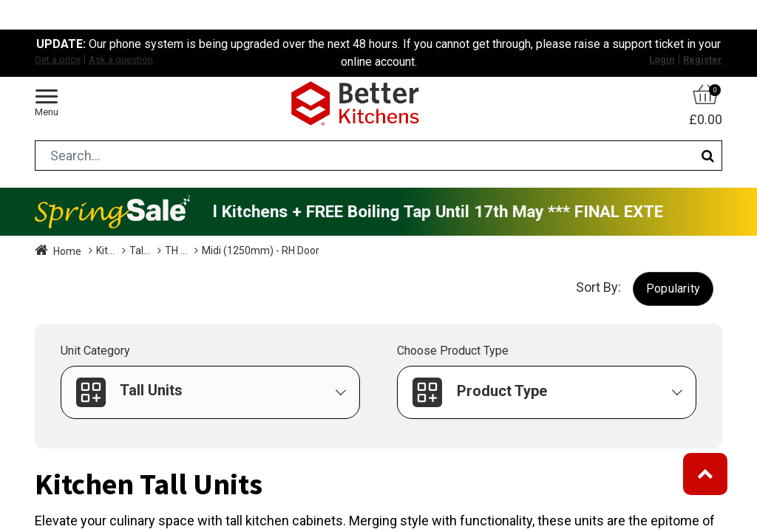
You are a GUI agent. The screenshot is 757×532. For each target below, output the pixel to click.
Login (662, 59)
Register (703, 59)
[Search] (708, 156)
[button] (673, 289)
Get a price (58, 59)
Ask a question (121, 59)
